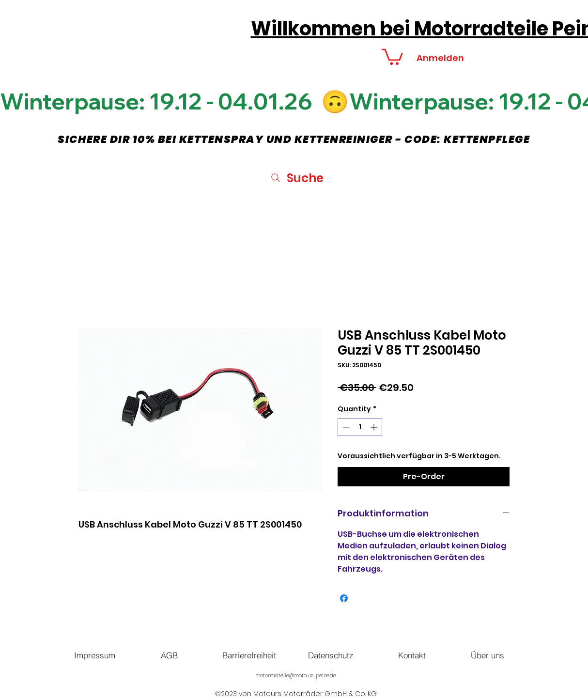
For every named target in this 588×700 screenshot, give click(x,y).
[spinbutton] (360, 427)
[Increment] (375, 427)
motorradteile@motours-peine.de (296, 676)
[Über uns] (487, 655)
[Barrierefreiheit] (249, 655)
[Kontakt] (412, 655)
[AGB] (169, 655)
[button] (392, 56)
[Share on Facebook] (344, 598)
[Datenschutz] (331, 655)
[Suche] (296, 178)
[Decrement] (345, 427)
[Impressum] (94, 655)
